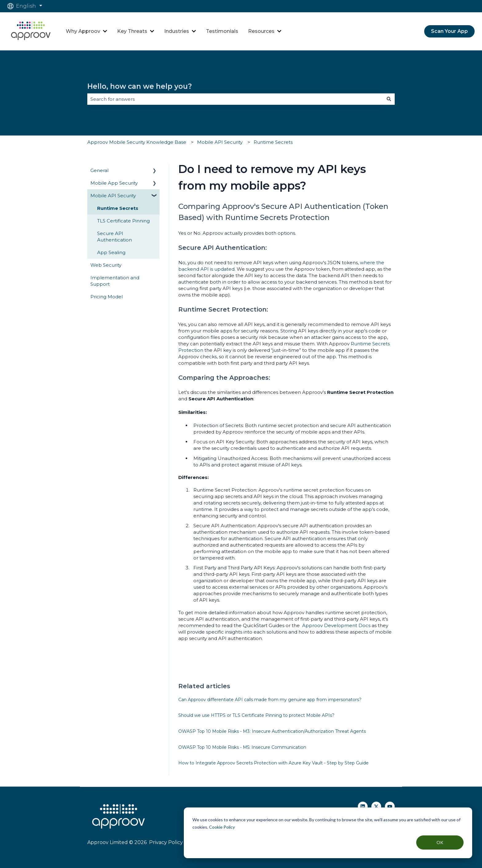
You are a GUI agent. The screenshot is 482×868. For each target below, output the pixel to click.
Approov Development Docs (336, 625)
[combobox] (235, 99)
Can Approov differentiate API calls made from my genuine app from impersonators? (270, 700)
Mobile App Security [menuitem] (114, 183)
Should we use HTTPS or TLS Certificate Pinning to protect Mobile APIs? (256, 715)
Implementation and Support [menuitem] (115, 281)
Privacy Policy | (167, 842)
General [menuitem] (99, 170)
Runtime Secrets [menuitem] (118, 208)
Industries (177, 31)
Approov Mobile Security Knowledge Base (137, 142)
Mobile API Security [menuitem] (113, 196)
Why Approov (83, 31)
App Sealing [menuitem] (111, 252)
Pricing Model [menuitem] (107, 297)
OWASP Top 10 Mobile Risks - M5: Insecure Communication (242, 747)
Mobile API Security (220, 142)
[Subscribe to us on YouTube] (390, 807)
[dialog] (328, 833)
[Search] (389, 99)
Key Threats (132, 31)
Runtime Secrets (273, 142)
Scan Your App (449, 31)
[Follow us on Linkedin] (363, 807)
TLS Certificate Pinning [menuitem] (123, 221)
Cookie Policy (222, 827)
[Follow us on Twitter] (376, 807)
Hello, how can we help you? (140, 86)
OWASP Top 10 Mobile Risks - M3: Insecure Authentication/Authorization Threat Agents (272, 731)
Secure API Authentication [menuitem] (115, 237)
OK (440, 842)
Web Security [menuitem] (106, 265)
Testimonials (222, 31)
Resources (261, 31)
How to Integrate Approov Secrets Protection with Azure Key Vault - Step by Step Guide (273, 763)
